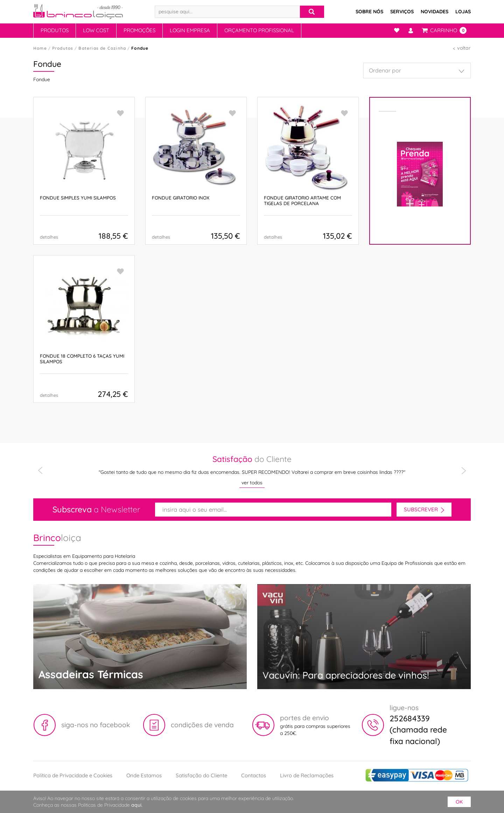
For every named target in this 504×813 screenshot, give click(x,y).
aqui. (137, 805)
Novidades (435, 12)
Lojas (463, 12)
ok (459, 802)
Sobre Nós (369, 12)
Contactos (254, 775)
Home (40, 48)
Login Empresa (190, 30)
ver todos (252, 483)
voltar (464, 48)
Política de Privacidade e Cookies (73, 775)
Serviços (402, 12)
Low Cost (96, 30)
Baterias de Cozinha (102, 48)
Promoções (139, 30)
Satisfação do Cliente (201, 775)
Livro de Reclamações (307, 775)
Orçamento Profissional (259, 30)
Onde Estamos (144, 775)
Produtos (55, 30)
